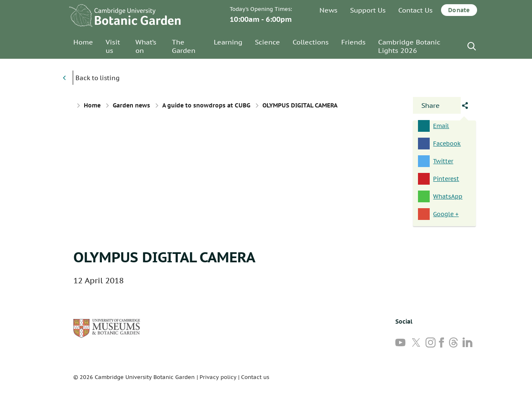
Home (83, 42)
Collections (311, 42)
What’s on (146, 46)
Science (267, 42)
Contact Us (415, 10)
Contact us (255, 377)
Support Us (368, 10)
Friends (353, 42)
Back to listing (97, 78)
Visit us (113, 46)
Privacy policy (218, 377)
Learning (228, 42)
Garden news (131, 105)
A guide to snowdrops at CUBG (206, 105)
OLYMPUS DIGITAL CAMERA (164, 257)
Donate (459, 10)
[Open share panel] (437, 105)
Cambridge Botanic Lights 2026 (409, 46)
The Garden (184, 46)
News (328, 10)
